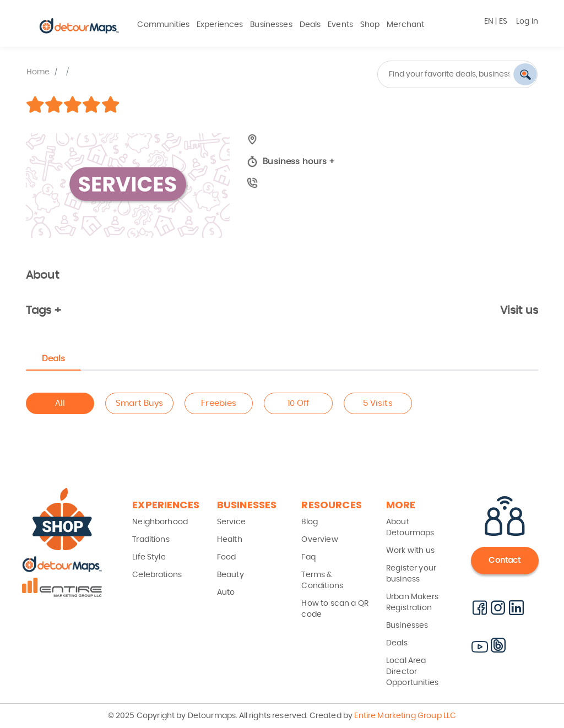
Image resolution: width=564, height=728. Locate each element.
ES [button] (503, 21)
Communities (163, 25)
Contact (505, 561)
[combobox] (414, 74)
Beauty (231, 575)
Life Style (149, 557)
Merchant (405, 25)
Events (340, 25)
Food (227, 557)
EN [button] (489, 21)
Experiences (220, 25)
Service (231, 522)
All (60, 403)
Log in (527, 21)
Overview (319, 540)
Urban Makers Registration (412, 602)
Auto (226, 593)
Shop (370, 25)
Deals (310, 25)
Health (230, 540)
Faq (308, 557)
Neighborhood (160, 522)
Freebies (219, 403)
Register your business (411, 574)
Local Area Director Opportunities (412, 672)
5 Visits (378, 403)
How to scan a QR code (335, 609)
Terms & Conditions (322, 580)
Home (38, 72)
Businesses (271, 25)
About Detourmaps (410, 528)
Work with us (410, 551)
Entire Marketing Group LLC (404, 716)
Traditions (151, 540)
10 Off (299, 403)
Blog (310, 522)
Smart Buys (140, 403)
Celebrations (157, 575)
